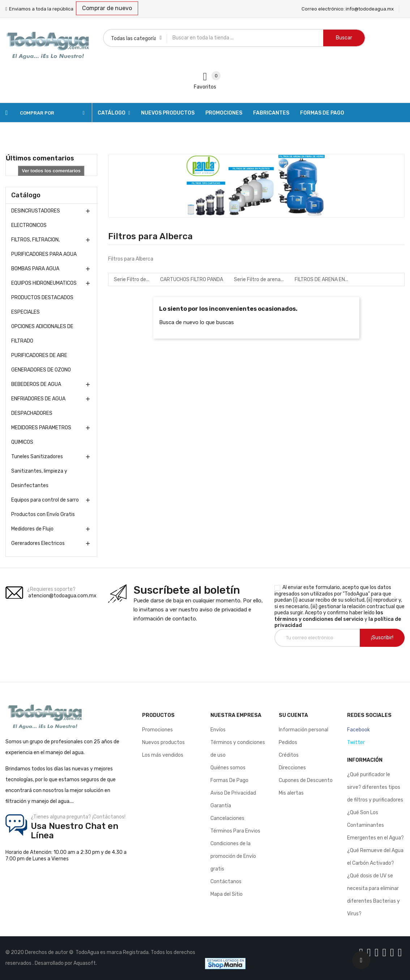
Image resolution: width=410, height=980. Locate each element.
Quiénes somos (228, 768)
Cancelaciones (227, 818)
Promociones (157, 730)
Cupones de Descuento (306, 780)
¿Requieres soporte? (51, 589)
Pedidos (288, 742)
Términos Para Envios (235, 831)
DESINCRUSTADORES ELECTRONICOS (36, 218)
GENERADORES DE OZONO (41, 370)
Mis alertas (291, 793)
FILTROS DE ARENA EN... (321, 280)
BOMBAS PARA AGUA (35, 269)
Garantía (221, 806)
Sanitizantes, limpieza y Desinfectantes (39, 478)
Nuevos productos (163, 742)
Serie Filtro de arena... (259, 280)
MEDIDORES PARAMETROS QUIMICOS (41, 435)
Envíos (218, 730)
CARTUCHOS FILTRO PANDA (192, 280)
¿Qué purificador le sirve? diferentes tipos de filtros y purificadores (375, 787)
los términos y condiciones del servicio (329, 616)
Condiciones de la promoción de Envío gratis (233, 856)
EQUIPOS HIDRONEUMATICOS (44, 283)
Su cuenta (293, 715)
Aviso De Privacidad (233, 793)
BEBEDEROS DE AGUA (36, 384)
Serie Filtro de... (132, 280)
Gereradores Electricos (38, 543)
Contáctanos (226, 882)
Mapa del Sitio (227, 894)
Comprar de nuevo (107, 8)
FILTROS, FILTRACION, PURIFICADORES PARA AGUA (44, 247)
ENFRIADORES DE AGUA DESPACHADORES (38, 406)
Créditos (289, 755)
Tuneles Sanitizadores (37, 457)
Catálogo (26, 195)
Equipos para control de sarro (45, 500)
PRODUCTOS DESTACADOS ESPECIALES (42, 305)
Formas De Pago (229, 780)
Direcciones (292, 768)
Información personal (304, 730)
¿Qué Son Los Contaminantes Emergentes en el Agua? (375, 825)
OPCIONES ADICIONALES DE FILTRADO (42, 334)
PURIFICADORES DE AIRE (39, 355)
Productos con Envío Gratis (43, 514)
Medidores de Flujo (32, 529)
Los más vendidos (163, 755)
